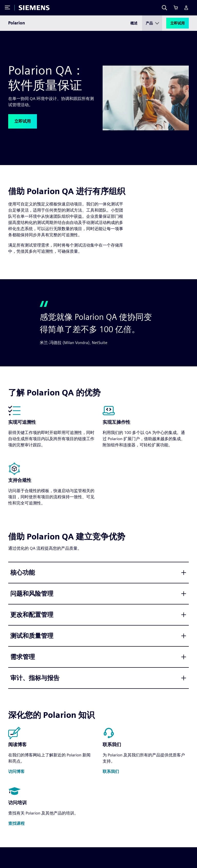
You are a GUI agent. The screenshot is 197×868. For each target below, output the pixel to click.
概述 (134, 23)
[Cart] (176, 8)
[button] (23, 121)
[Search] (164, 8)
